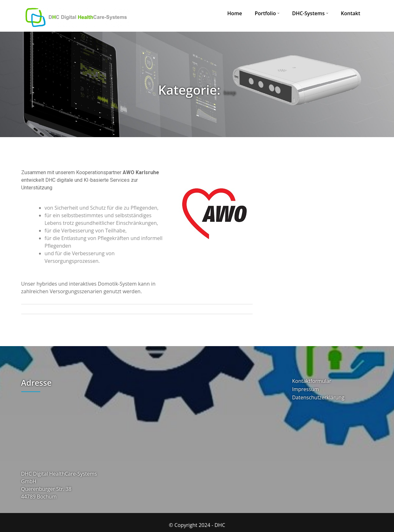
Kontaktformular (312, 381)
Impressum (306, 389)
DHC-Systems (308, 13)
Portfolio (265, 13)
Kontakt (350, 13)
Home (235, 13)
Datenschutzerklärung (318, 398)
